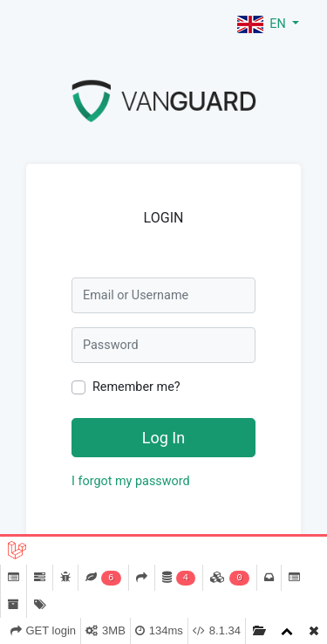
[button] (268, 24)
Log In (163, 438)
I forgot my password (131, 481)
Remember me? (136, 387)
